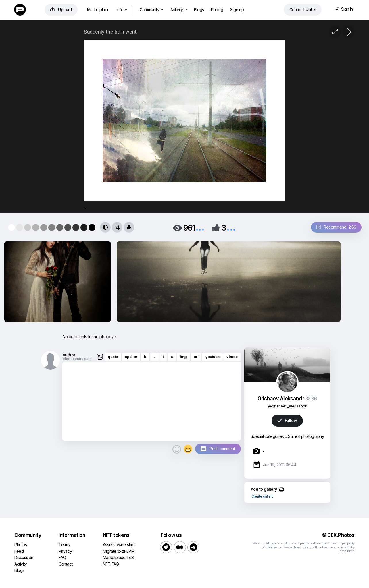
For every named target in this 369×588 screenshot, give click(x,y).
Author (69, 355)
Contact (66, 564)
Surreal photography (306, 436)
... (200, 227)
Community (151, 10)
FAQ (62, 557)
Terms (64, 545)
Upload (61, 10)
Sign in (344, 9)
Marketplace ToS (118, 557)
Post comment (222, 449)
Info (122, 10)
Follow (287, 420)
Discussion (24, 557)
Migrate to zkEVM (119, 551)
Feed (19, 551)
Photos (21, 545)
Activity (179, 10)
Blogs (199, 10)
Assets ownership (119, 545)
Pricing (217, 10)
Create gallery (263, 496)
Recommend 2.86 (336, 227)
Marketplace (98, 10)
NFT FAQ (111, 564)
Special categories (267, 436)
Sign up (237, 10)
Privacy (65, 551)
